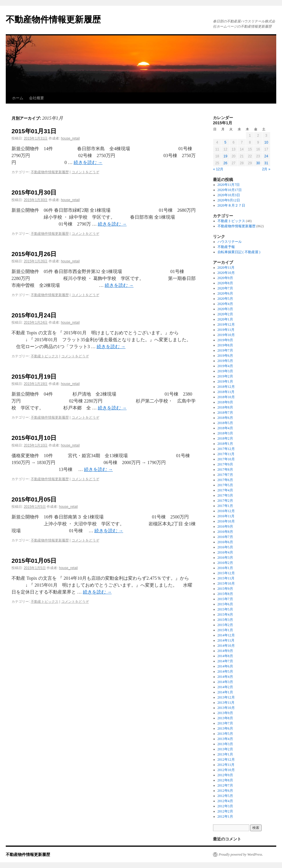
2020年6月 (225, 293)
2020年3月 (225, 309)
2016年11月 (226, 516)
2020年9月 (225, 278)
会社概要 (37, 98)
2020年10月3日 (229, 195)
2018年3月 (225, 433)
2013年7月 (225, 723)
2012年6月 (225, 791)
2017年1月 (225, 506)
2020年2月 (225, 314)
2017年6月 (225, 480)
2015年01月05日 (34, 499)
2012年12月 (226, 760)
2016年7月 (225, 537)
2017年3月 (225, 495)
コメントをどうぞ (85, 172)
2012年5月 (225, 796)
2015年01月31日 (34, 131)
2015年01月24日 (34, 315)
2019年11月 (226, 330)
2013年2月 (225, 749)
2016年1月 (225, 568)
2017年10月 (226, 459)
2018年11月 (226, 392)
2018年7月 (225, 413)
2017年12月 (226, 449)
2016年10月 (226, 521)
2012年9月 (225, 775)
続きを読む (88, 162)
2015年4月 (225, 615)
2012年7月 (225, 785)
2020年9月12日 (229, 200)
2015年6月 (225, 604)
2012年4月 (225, 801)
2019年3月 (225, 371)
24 (266, 156)
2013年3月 (225, 744)
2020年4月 (225, 304)
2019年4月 (225, 366)
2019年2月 (225, 376)
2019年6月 (225, 356)
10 (266, 142)
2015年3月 (225, 620)
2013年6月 (225, 728)
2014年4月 (225, 677)
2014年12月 (226, 635)
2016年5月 (225, 547)
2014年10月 (226, 646)
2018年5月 (225, 423)
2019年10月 (226, 335)
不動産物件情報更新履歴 (53, 19)
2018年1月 (225, 444)
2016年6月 (225, 542)
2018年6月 (225, 418)
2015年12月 (226, 573)
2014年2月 (225, 687)
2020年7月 (225, 288)
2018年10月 (226, 397)
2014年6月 (225, 666)
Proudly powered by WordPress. (241, 854)
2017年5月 (225, 485)
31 (266, 163)
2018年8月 (225, 407)
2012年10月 (226, 770)
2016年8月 (225, 532)
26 (225, 163)
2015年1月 (225, 630)
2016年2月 (225, 563)
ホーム (18, 98)
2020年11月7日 (229, 185)
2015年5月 (225, 609)
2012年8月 (225, 780)
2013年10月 (226, 708)
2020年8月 (225, 283)
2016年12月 (226, 511)
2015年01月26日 (34, 254)
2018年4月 (225, 428)
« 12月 (218, 169)
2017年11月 (226, 454)
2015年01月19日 (34, 376)
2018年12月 (226, 387)
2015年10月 (226, 583)
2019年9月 (225, 340)
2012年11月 (226, 765)
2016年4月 (225, 552)
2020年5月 (225, 299)
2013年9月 (225, 713)
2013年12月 (226, 697)
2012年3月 (225, 806)
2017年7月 (225, 475)
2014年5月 (225, 671)
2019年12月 (226, 325)
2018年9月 (225, 402)
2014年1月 (225, 692)
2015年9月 (225, 589)
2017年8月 (225, 470)
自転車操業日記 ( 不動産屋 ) (239, 252)
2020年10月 (226, 273)
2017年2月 (225, 501)
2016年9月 (225, 526)
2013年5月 (225, 734)
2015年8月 (225, 594)
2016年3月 (225, 558)
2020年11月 (226, 268)
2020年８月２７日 (231, 205)
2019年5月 (225, 361)
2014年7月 (225, 661)
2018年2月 (225, 438)
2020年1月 (225, 319)
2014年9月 (225, 651)
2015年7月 (225, 599)
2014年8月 (225, 656)
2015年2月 (225, 625)
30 (258, 163)
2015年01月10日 (34, 438)
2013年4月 (225, 739)
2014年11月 (226, 640)
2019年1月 (225, 381)
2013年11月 (226, 703)
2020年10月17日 (230, 190)
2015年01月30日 (34, 192)
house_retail (70, 138)
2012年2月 (225, 811)
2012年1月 (225, 817)
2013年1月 (225, 754)
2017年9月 (225, 464)
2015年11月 (226, 578)
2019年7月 (225, 350)
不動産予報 (226, 247)
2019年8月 (225, 345)
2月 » (266, 169)
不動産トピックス (45, 356)
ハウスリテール (230, 242)
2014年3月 (225, 682)
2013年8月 (225, 718)
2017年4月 (225, 490)
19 (225, 156)
